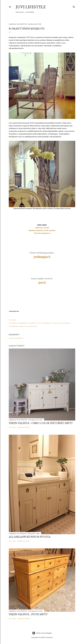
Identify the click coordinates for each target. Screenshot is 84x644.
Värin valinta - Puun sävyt (28, 614)
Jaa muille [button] (12, 320)
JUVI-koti (53, 323)
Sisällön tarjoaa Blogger (42, 633)
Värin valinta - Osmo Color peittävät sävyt (41, 423)
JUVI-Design (46, 323)
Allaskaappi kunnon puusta (30, 537)
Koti (58, 323)
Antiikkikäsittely (22, 323)
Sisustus (31, 326)
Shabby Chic (23, 326)
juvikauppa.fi (42, 257)
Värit (35, 326)
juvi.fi (42, 283)
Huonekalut (32, 323)
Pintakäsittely (13, 326)
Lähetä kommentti (16, 338)
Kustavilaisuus (65, 323)
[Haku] (74, 6)
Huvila (39, 323)
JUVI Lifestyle (31, 7)
